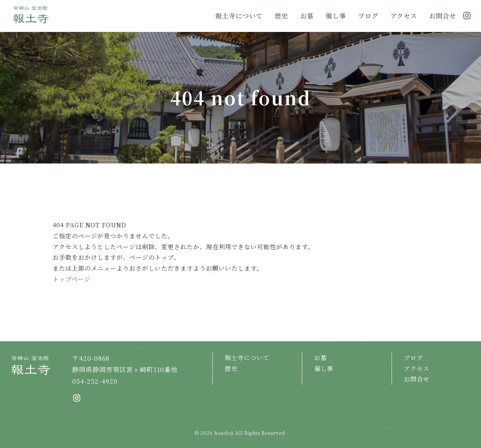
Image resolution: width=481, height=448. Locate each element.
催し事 (336, 16)
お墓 (307, 16)
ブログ (368, 16)
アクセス (404, 16)
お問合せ (443, 16)
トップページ (72, 279)
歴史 (281, 16)
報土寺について (239, 16)
